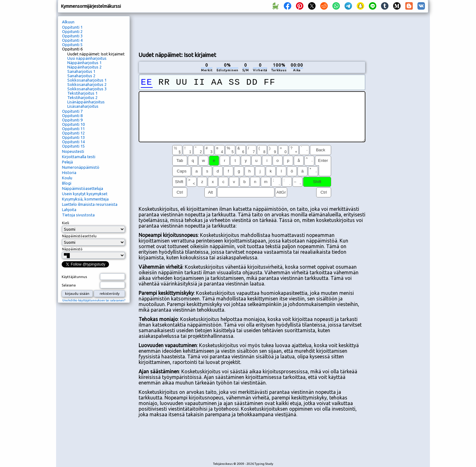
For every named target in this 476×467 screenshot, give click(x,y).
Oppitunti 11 (73, 129)
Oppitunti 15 (73, 146)
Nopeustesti (73, 151)
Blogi (67, 183)
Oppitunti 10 (73, 124)
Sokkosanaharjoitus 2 (87, 84)
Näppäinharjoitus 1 (84, 63)
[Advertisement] (252, 31)
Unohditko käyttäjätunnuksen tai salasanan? (94, 300)
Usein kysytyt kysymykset (85, 194)
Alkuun (68, 22)
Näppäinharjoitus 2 (84, 67)
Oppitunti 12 (73, 133)
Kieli (66, 223)
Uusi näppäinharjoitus (87, 58)
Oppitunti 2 (72, 31)
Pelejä (67, 162)
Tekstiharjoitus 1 (82, 93)
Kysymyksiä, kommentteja (85, 199)
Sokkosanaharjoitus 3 (87, 89)
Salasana (69, 285)
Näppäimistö (72, 249)
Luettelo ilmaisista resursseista (90, 204)
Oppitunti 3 (72, 36)
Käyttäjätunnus (74, 277)
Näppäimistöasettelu (79, 236)
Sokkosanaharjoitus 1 (87, 80)
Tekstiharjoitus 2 (82, 97)
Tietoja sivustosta (78, 215)
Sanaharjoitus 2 (81, 76)
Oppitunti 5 (72, 45)
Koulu (67, 178)
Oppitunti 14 (73, 142)
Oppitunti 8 (72, 116)
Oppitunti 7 (72, 111)
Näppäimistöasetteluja (83, 188)
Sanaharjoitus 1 (81, 71)
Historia (69, 172)
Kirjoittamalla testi (79, 157)
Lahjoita (69, 210)
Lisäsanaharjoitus (83, 106)
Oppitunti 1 (72, 27)
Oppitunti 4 (72, 40)
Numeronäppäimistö (81, 167)
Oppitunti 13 (73, 137)
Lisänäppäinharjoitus (86, 102)
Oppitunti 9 (72, 120)
